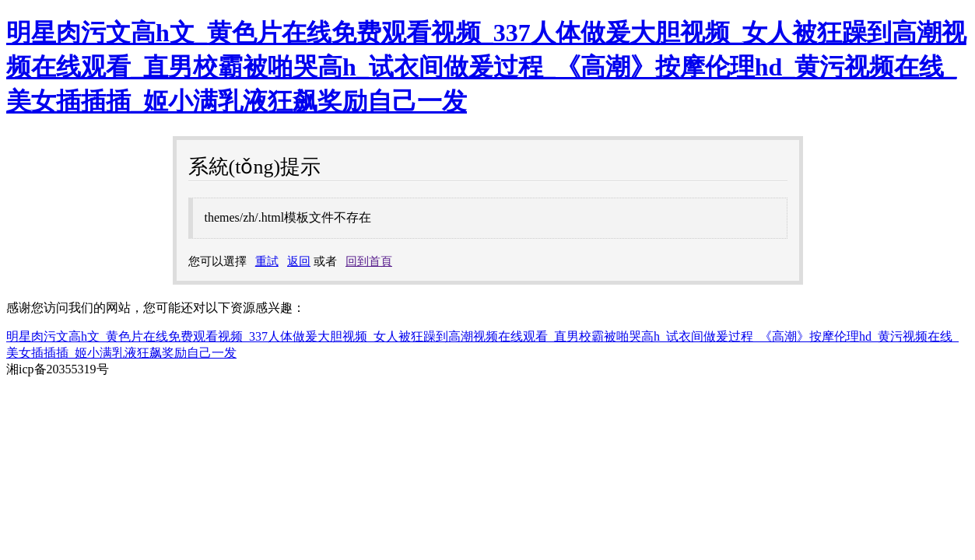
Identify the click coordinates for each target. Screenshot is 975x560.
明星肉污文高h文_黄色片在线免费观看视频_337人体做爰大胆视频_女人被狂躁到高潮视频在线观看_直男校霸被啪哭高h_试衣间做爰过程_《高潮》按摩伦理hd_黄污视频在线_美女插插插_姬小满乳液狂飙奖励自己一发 (486, 67)
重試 (267, 261)
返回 (299, 261)
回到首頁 (369, 261)
